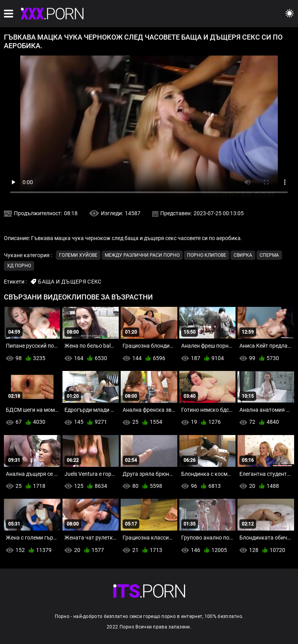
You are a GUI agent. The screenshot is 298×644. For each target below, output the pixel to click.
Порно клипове (207, 255)
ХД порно (19, 266)
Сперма (269, 255)
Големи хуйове (78, 255)
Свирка (243, 255)
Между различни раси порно (142, 255)
